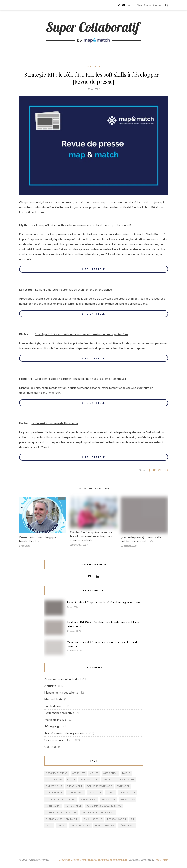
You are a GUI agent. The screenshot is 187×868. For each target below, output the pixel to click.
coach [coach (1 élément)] (71, 780)
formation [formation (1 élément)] (123, 786)
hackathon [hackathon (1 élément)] (95, 793)
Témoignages (53, 726)
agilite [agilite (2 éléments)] (94, 773)
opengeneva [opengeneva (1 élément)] (127, 799)
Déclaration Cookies (69, 860)
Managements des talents (61, 692)
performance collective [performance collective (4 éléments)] (61, 812)
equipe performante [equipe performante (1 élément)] (100, 786)
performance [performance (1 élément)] (74, 806)
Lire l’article (93, 269)
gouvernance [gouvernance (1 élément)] (54, 793)
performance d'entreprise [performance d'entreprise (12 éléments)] (98, 812)
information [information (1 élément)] (127, 793)
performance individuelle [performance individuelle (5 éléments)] (62, 819)
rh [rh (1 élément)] (132, 819)
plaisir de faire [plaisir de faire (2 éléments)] (93, 819)
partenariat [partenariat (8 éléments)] (53, 806)
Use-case (50, 747)
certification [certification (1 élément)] (54, 780)
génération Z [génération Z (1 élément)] (76, 793)
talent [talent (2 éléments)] (62, 826)
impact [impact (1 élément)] (111, 793)
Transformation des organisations (66, 733)
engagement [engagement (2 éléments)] (75, 786)
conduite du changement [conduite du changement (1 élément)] (118, 780)
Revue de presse (55, 720)
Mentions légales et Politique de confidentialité (104, 860)
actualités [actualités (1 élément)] (79, 773)
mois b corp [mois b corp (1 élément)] (108, 799)
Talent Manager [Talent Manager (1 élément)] (80, 826)
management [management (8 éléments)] (89, 799)
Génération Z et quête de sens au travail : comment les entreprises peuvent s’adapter (92, 536)
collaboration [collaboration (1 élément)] (89, 780)
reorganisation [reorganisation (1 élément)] (117, 819)
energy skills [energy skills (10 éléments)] (54, 786)
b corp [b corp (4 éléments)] (126, 773)
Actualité (94, 67)
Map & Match (161, 860)
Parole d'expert (54, 706)
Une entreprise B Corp (59, 740)
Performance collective (59, 713)
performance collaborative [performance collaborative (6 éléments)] (104, 806)
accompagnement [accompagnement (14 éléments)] (57, 773)
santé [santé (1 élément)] (49, 826)
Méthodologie (53, 699)
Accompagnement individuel (63, 679)
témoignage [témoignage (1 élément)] (127, 826)
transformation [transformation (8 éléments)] (105, 826)
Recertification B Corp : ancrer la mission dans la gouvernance (103, 602)
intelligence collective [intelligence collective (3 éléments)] (61, 799)
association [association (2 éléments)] (110, 773)
